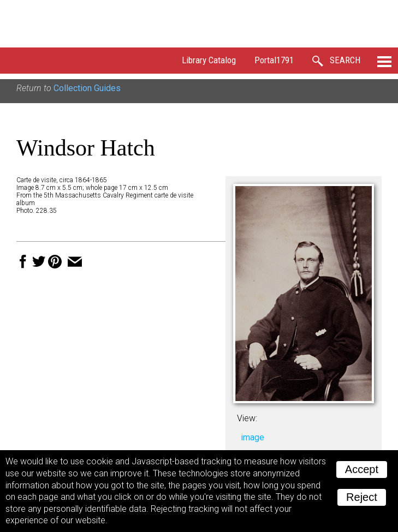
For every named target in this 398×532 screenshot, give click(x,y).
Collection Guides (87, 88)
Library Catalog (209, 60)
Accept (362, 469)
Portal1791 (274, 60)
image (253, 437)
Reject (362, 497)
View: (247, 418)
